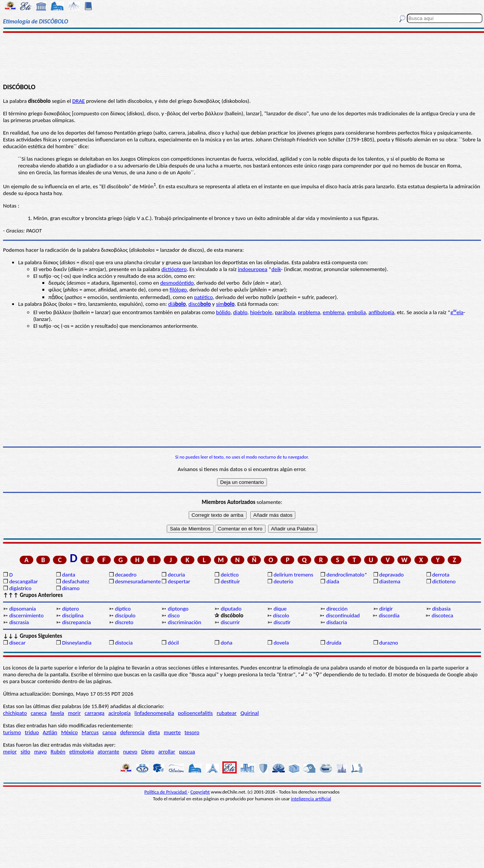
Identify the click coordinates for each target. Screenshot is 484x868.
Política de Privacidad (166, 792)
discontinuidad (343, 615)
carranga (95, 713)
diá (177, 304)
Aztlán (50, 732)
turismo (12, 732)
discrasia (19, 622)
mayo (40, 752)
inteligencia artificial (311, 799)
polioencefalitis (195, 713)
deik (276, 269)
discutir (282, 622)
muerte (172, 732)
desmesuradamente (138, 581)
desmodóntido (177, 283)
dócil (173, 643)
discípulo (125, 615)
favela (57, 713)
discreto (124, 622)
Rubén (58, 752)
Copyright (200, 792)
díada (333, 581)
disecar (17, 643)
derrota (441, 575)
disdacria (337, 622)
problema (309, 312)
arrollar (167, 752)
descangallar (23, 581)
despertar (179, 581)
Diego (148, 752)
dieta (154, 732)
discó (199, 304)
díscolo (281, 615)
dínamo (71, 588)
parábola (285, 312)
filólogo (178, 290)
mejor (10, 752)
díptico (123, 609)
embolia (356, 312)
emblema (334, 312)
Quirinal (250, 713)
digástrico (20, 588)
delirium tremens (293, 575)
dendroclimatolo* (347, 575)
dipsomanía (22, 609)
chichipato (15, 713)
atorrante (108, 752)
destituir (230, 581)
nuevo (130, 752)
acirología (119, 713)
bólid (222, 312)
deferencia (132, 732)
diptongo (178, 609)
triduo (32, 732)
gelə (457, 312)
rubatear (227, 713)
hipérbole (261, 312)
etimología (81, 752)
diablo (240, 312)
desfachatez (76, 581)
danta (69, 575)
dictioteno (444, 581)
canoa (109, 732)
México (69, 732)
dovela (281, 643)
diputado (231, 609)
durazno (389, 643)
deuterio (283, 581)
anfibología (382, 312)
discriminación (185, 622)
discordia (389, 615)
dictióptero (174, 269)
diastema (390, 581)
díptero (70, 609)
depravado (392, 575)
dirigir (386, 609)
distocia (124, 643)
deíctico (230, 575)
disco (174, 615)
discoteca (443, 615)
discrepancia (76, 622)
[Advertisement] (242, 57)
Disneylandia (77, 643)
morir (74, 713)
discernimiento (26, 615)
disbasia (441, 609)
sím (225, 304)
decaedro (126, 575)
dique (280, 609)
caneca (39, 713)
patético (203, 297)
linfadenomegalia (154, 713)
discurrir (230, 622)
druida (334, 643)
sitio (25, 752)
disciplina (73, 615)
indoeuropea (253, 269)
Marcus (90, 732)
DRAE (78, 101)
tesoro (192, 732)
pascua (187, 752)
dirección (337, 609)
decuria (176, 575)
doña (227, 643)
